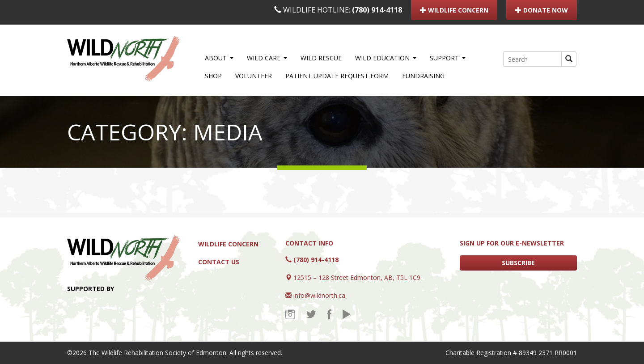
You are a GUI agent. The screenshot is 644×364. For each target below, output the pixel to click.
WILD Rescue (321, 58)
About (219, 58)
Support (448, 58)
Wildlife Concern (228, 244)
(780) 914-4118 (377, 10)
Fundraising (423, 76)
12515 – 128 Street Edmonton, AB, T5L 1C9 (357, 277)
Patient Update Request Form (337, 76)
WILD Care (267, 58)
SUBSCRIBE (518, 263)
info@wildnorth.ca (319, 295)
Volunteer (254, 76)
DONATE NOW (542, 10)
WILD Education (386, 58)
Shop (213, 76)
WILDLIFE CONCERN (454, 10)
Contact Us (219, 262)
